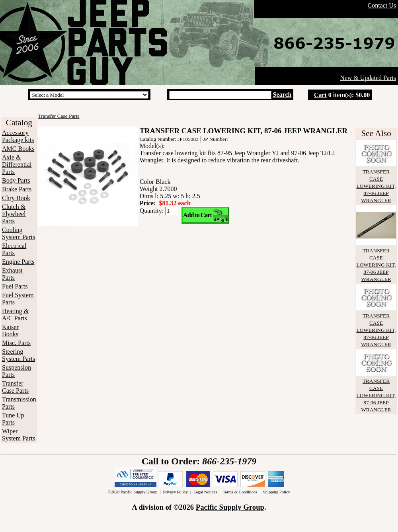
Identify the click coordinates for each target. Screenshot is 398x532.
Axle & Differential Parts (17, 165)
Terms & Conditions (240, 492)
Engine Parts (18, 262)
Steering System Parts (19, 355)
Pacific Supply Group (230, 507)
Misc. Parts (16, 343)
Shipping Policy (277, 492)
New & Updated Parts (368, 78)
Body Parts (16, 180)
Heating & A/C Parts (15, 315)
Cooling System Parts (19, 233)
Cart (320, 95)
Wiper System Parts (19, 435)
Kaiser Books (10, 330)
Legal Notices (205, 492)
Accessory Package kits (18, 136)
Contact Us (382, 5)
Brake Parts (17, 189)
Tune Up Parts (13, 419)
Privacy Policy (175, 492)
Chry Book (16, 198)
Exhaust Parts (12, 274)
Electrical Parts (14, 249)
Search (282, 95)
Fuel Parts (15, 286)
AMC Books (18, 149)
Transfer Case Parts (15, 387)
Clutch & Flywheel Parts (14, 214)
